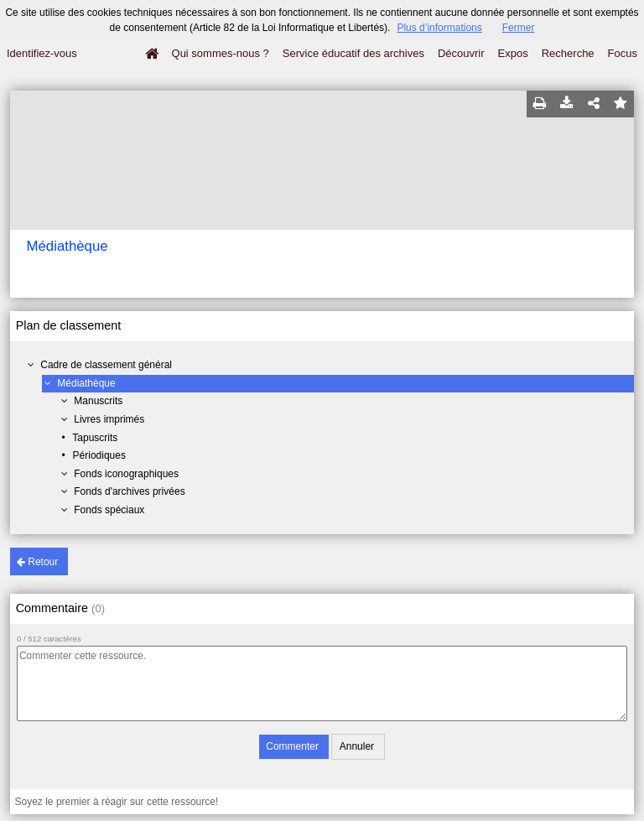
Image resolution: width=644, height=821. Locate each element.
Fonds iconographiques (126, 474)
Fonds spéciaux (109, 510)
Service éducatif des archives (353, 53)
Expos (513, 53)
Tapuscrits (95, 438)
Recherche (568, 53)
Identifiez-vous (42, 53)
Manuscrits (98, 401)
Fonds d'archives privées (129, 491)
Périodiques (99, 455)
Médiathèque (86, 383)
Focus (623, 53)
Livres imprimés (109, 419)
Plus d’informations (439, 28)
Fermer (519, 28)
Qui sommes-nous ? (221, 53)
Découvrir (461, 53)
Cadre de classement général (106, 365)
